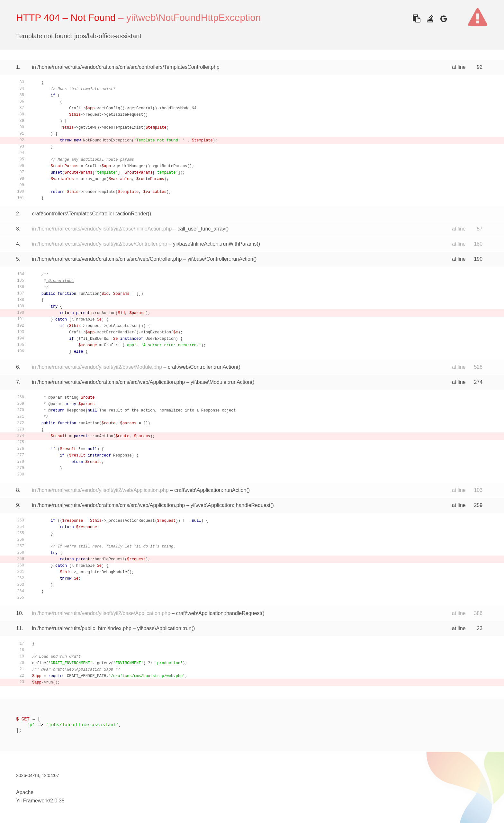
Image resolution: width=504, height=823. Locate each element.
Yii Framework (32, 801)
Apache (25, 792)
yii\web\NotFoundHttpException (194, 18)
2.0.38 (57, 801)
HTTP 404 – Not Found (66, 18)
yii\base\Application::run (164, 628)
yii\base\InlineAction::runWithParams (215, 244)
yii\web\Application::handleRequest (230, 505)
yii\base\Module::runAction (221, 382)
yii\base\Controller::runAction (220, 259)
